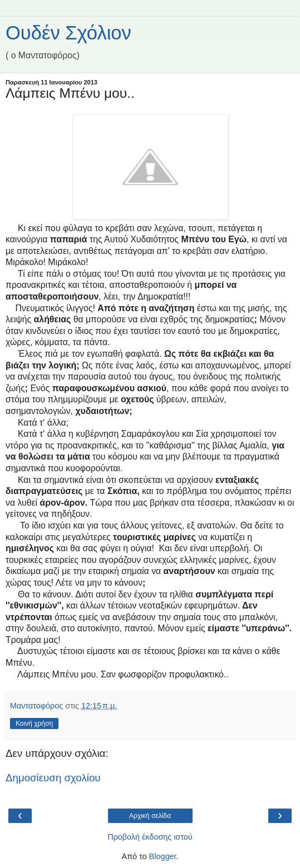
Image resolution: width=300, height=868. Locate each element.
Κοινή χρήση (34, 724)
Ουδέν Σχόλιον (68, 33)
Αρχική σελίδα (150, 816)
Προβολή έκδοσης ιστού (150, 837)
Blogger (163, 856)
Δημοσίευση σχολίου (53, 778)
